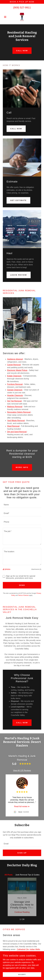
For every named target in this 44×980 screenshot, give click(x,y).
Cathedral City (23, 945)
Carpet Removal (14, 365)
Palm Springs (34, 948)
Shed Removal (13, 426)
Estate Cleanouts (14, 376)
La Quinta (12, 948)
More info (22, 467)
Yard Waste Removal (16, 421)
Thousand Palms (24, 951)
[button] (6, 17)
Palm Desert (22, 948)
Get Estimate (18, 200)
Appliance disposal (15, 359)
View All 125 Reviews (22, 771)
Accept (22, 974)
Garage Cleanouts (15, 390)
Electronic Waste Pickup (17, 370)
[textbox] (22, 505)
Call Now (16, 129)
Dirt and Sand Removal (17, 432)
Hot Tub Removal (14, 401)
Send (22, 585)
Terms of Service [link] (23, 595)
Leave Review (19, 275)
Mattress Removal (15, 407)
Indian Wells (35, 945)
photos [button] (8, 569)
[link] (22, 17)
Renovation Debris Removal (19, 412)
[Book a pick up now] (22, 2)
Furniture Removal (15, 384)
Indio (5, 948)
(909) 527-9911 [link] (22, 8)
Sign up (22, 853)
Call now (22, 51)
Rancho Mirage (9, 951)
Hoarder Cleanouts (15, 395)
